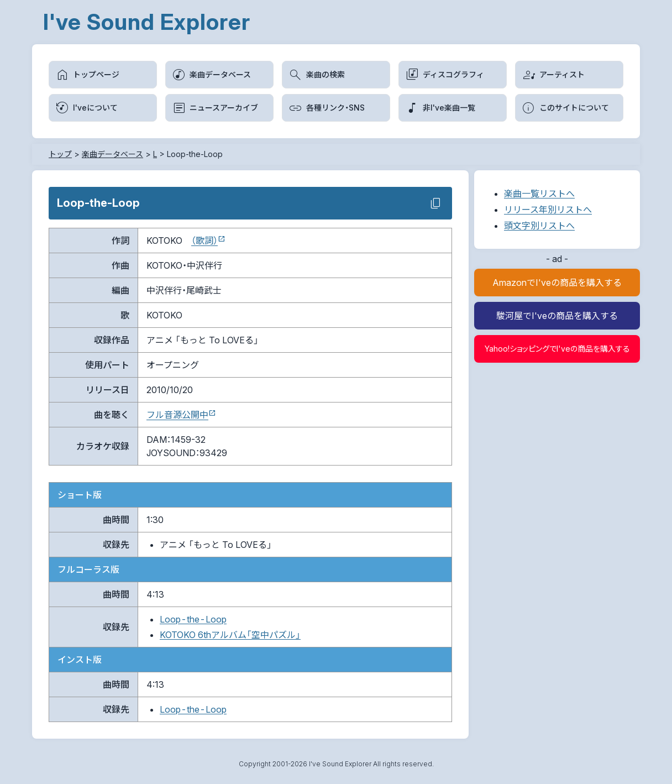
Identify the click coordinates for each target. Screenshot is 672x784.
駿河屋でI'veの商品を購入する (557, 316)
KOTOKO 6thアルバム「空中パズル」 (230, 635)
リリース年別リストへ (548, 210)
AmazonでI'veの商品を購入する (557, 283)
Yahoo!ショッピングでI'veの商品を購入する (557, 349)
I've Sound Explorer (147, 22)
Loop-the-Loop (193, 619)
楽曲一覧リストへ (539, 194)
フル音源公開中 (177, 415)
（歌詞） (204, 241)
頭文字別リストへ (539, 226)
